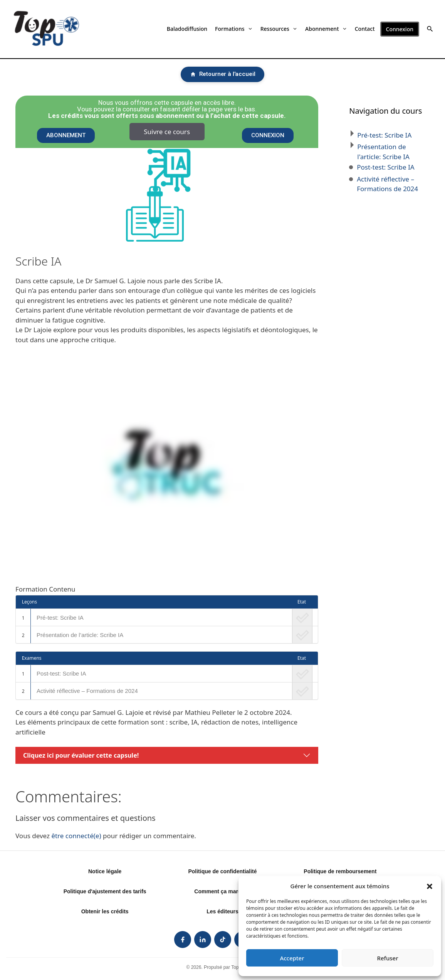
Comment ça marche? (222, 891)
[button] (430, 886)
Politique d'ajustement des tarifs (105, 891)
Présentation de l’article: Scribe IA (80, 635)
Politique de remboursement (340, 871)
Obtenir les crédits (105, 911)
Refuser (387, 958)
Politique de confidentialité (222, 871)
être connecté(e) (76, 836)
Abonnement (326, 29)
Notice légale (105, 871)
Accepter (292, 958)
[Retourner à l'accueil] (223, 74)
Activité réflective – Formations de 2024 (87, 691)
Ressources (279, 29)
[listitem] (183, 940)
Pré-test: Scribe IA (60, 618)
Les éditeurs (222, 911)
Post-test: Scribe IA (61, 673)
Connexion (400, 29)
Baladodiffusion (187, 29)
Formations (234, 29)
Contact (365, 29)
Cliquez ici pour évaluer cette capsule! (81, 755)
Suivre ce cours (167, 132)
